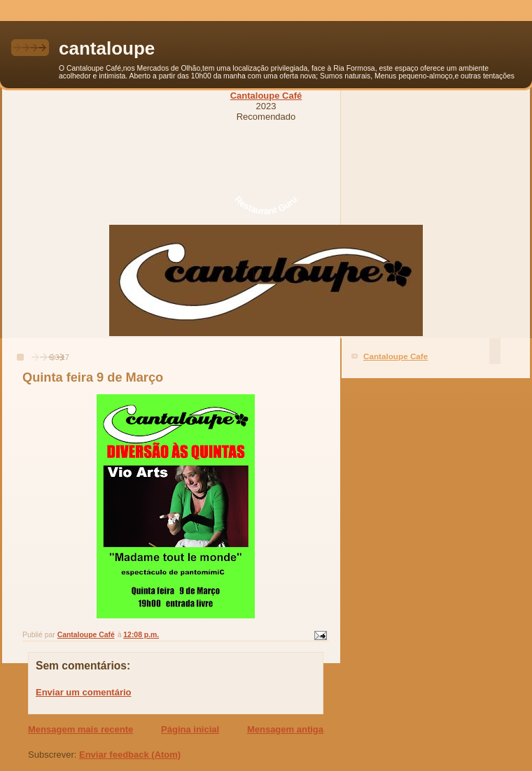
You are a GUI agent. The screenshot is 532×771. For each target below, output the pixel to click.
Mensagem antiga (285, 729)
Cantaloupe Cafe (395, 356)
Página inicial (190, 729)
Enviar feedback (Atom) (130, 755)
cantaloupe (107, 48)
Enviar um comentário (84, 692)
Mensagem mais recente (80, 729)
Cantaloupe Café (266, 96)
